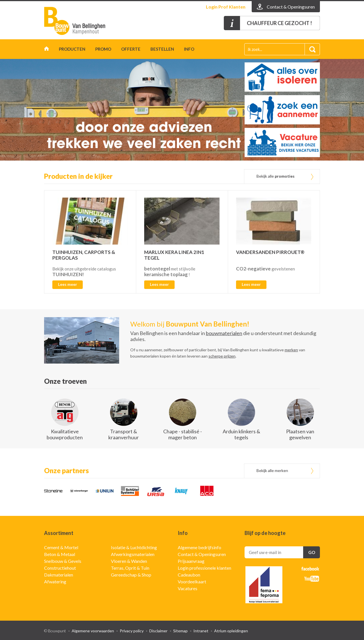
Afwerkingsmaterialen (133, 554)
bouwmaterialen (224, 333)
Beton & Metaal (60, 554)
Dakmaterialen (59, 575)
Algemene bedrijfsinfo (199, 547)
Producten (72, 49)
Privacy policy (132, 631)
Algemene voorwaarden (93, 631)
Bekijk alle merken (272, 470)
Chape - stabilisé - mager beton (183, 434)
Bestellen (162, 49)
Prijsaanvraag (191, 561)
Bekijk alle (276, 176)
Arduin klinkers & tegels (241, 434)
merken (291, 350)
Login (226, 7)
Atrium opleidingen (231, 631)
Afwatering (55, 581)
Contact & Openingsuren (202, 554)
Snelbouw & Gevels (63, 561)
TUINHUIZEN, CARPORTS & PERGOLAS (84, 255)
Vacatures (188, 588)
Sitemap (180, 631)
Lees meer (68, 284)
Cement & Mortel (61, 547)
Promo (103, 49)
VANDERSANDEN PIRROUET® (270, 252)
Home (46, 50)
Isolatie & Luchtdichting (134, 547)
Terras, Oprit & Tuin (130, 568)
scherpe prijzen (222, 356)
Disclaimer (158, 631)
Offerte (131, 49)
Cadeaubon (189, 575)
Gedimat (77, 21)
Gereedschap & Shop (131, 575)
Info (189, 49)
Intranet (201, 631)
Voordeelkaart (192, 581)
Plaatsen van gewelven (300, 434)
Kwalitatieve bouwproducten (65, 434)
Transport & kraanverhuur (124, 434)
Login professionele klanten (204, 568)
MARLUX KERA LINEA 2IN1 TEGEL (174, 255)
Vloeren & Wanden (129, 561)
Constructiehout (60, 568)
